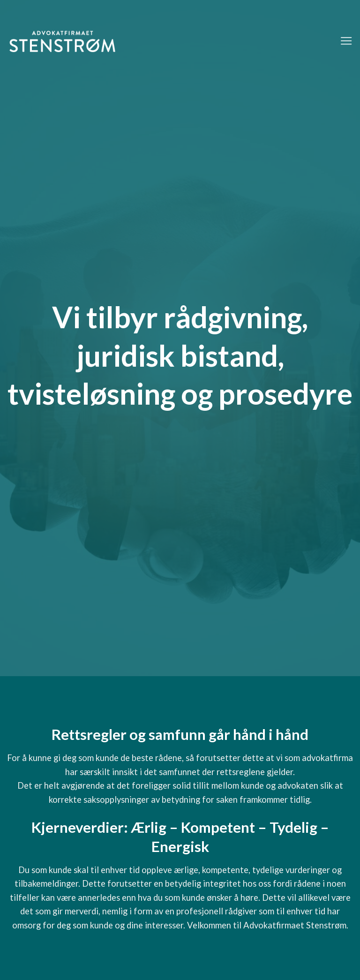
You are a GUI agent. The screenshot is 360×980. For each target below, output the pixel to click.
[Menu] (346, 41)
